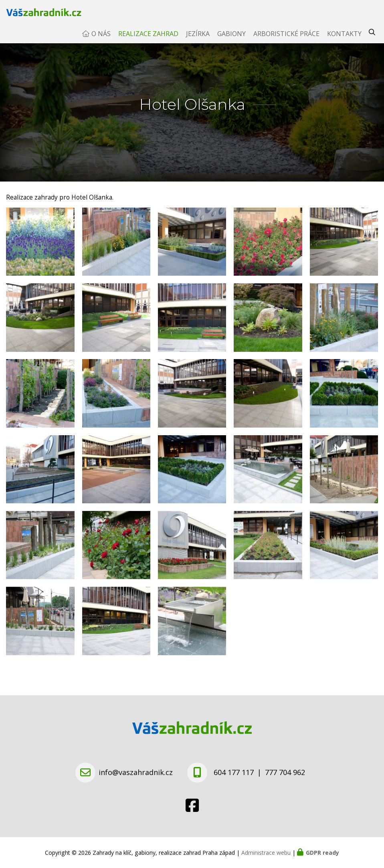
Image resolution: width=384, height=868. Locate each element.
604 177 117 (234, 772)
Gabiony (231, 42)
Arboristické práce (286, 42)
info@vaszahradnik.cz (136, 772)
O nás (101, 42)
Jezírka (198, 42)
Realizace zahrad (148, 42)
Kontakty (344, 42)
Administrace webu (266, 853)
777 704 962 (285, 772)
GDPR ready (322, 853)
